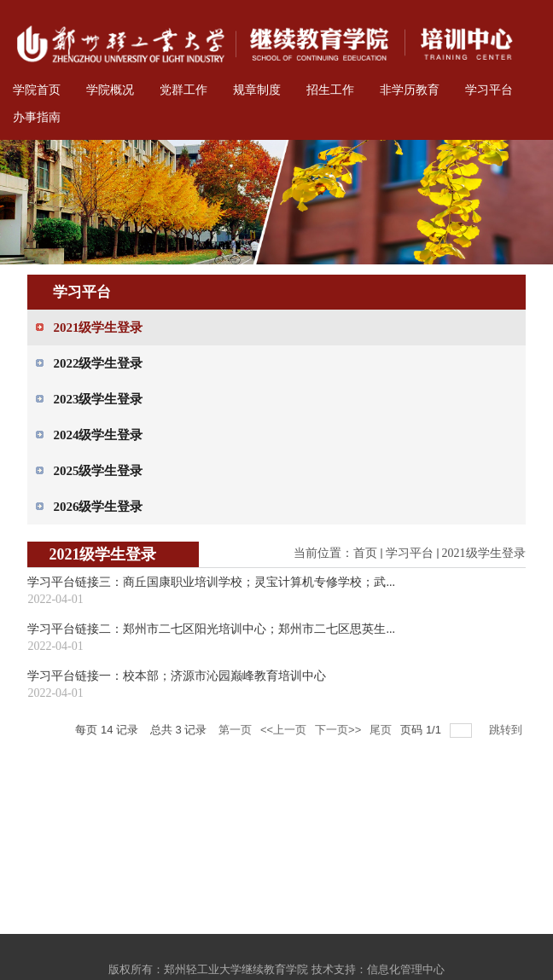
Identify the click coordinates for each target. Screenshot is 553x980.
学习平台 (410, 553)
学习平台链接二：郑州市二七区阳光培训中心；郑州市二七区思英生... (211, 629)
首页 (365, 553)
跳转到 (507, 730)
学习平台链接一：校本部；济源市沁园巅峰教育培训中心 (177, 676)
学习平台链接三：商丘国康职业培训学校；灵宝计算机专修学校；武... (211, 582)
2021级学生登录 (484, 553)
